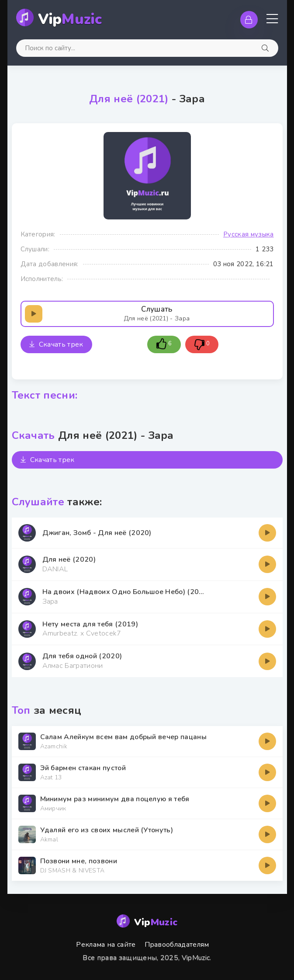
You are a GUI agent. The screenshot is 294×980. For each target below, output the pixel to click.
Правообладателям (177, 945)
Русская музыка (248, 234)
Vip (70, 19)
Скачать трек (56, 344)
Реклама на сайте (106, 945)
